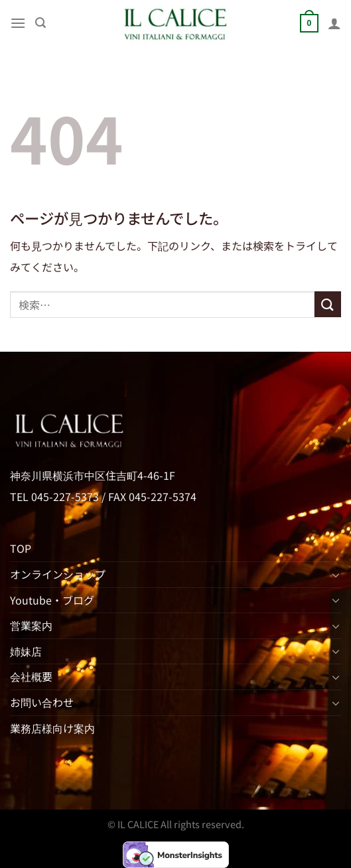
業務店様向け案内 (52, 728)
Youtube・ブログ (52, 600)
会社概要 (31, 676)
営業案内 (31, 625)
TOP (21, 548)
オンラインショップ (58, 574)
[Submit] (328, 304)
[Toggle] (336, 575)
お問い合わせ (42, 702)
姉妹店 (26, 651)
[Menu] (18, 23)
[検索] (40, 23)
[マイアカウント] (334, 23)
